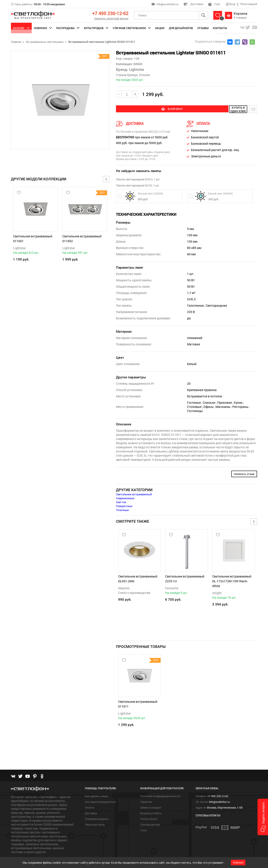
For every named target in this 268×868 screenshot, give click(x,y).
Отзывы (203, 28)
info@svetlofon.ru (167, 4)
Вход (230, 4)
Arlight (217, 592)
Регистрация (249, 4)
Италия (145, 75)
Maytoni (124, 587)
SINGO (138, 64)
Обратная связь (95, 815)
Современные (125, 497)
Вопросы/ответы (151, 804)
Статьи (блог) (149, 809)
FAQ (214, 4)
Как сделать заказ (96, 787)
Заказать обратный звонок (111, 18)
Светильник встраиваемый (134, 494)
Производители (150, 815)
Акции (160, 28)
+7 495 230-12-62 (110, 13)
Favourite (172, 587)
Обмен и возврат (151, 798)
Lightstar (19, 248)
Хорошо (238, 862)
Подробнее (19, 850)
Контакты (220, 28)
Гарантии (146, 792)
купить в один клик (218, 109)
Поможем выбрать (97, 809)
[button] (263, 817)
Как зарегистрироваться (100, 792)
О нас (144, 821)
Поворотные (124, 505)
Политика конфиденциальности (160, 787)
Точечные (122, 509)
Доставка (193, 4)
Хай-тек (121, 501)
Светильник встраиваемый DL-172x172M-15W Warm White (232, 580)
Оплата (89, 798)
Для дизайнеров (181, 28)
